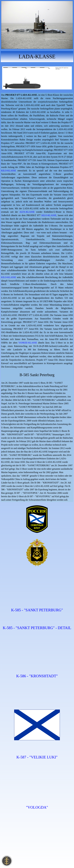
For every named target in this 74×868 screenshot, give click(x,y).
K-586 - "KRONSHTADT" (37, 676)
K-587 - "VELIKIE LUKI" (37, 757)
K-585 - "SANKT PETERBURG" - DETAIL (37, 628)
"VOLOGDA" (37, 807)
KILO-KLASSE (9, 171)
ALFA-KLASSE (27, 212)
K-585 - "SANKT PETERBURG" (37, 610)
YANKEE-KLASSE (28, 343)
